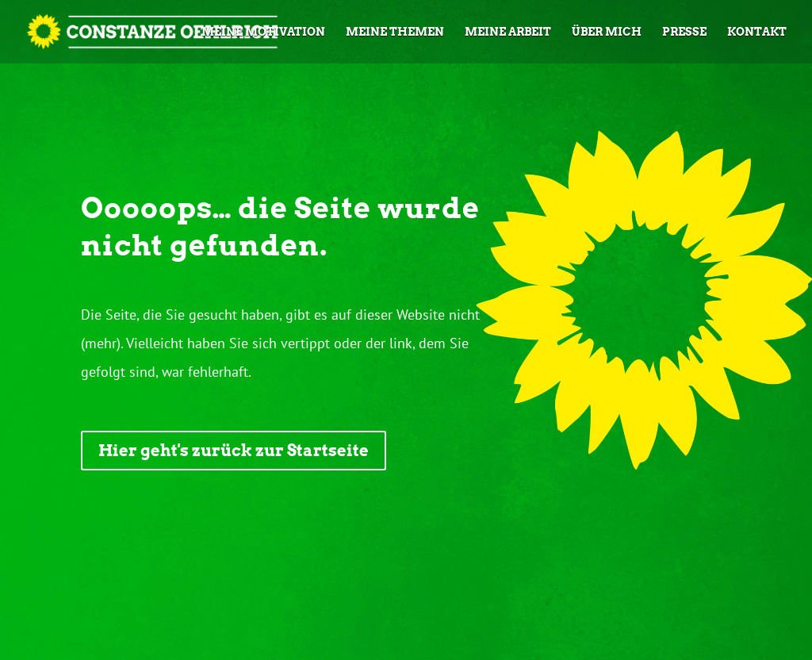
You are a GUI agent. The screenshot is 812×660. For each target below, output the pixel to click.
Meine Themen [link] (395, 32)
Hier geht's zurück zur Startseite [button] (234, 451)
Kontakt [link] (757, 32)
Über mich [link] (607, 32)
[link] (121, 31)
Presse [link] (684, 32)
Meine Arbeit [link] (508, 32)
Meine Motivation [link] (263, 32)
